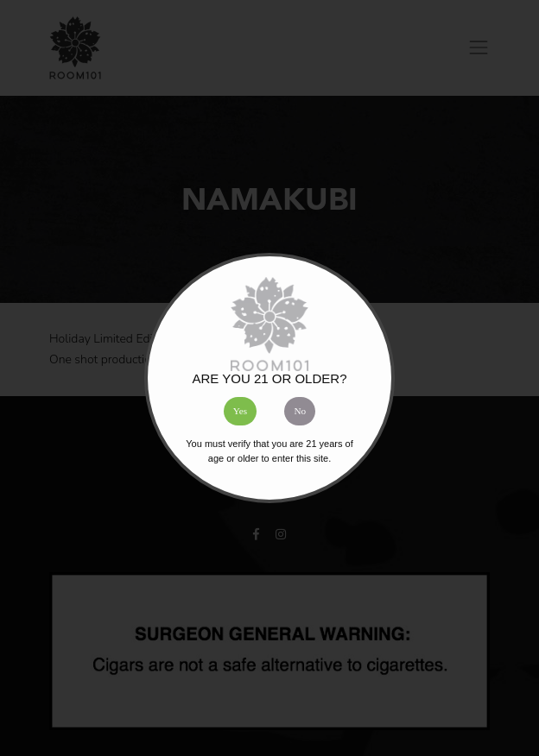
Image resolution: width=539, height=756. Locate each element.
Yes (240, 411)
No (300, 411)
